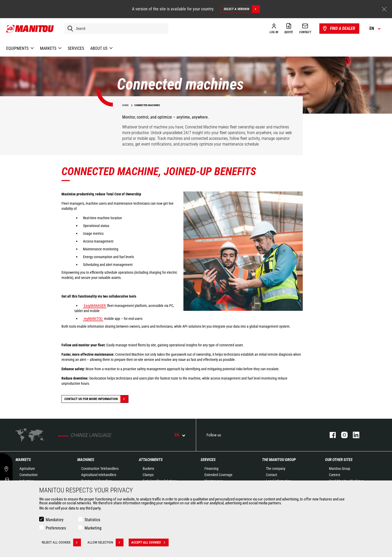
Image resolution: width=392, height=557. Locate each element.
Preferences (56, 528)
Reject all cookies (61, 542)
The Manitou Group (279, 460)
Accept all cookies (150, 542)
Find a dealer (338, 29)
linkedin (353, 435)
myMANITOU (93, 319)
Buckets (148, 469)
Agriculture (27, 469)
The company (276, 469)
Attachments (151, 460)
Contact (271, 475)
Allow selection (105, 542)
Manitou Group (340, 469)
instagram (342, 435)
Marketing (93, 528)
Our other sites (339, 460)
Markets (23, 460)
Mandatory (55, 520)
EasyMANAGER (95, 306)
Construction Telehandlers (100, 469)
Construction (29, 475)
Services (208, 460)
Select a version (242, 9)
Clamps (148, 475)
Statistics (92, 520)
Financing (211, 469)
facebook (330, 435)
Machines (86, 460)
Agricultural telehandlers (99, 475)
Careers (335, 475)
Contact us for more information (96, 399)
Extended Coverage (218, 475)
